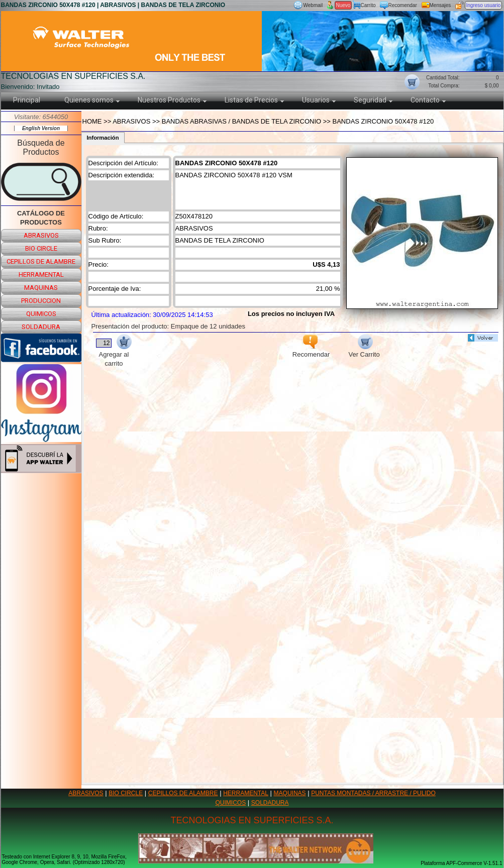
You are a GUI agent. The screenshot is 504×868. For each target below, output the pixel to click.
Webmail (313, 5)
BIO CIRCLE (126, 793)
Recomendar (403, 5)
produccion (41, 301)
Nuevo (343, 5)
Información (103, 138)
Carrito (368, 5)
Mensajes (440, 5)
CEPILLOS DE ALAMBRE (183, 793)
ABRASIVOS (86, 793)
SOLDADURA (270, 803)
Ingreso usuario (484, 5)
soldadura (41, 327)
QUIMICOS (231, 803)
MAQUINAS (290, 793)
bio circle (41, 248)
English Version (41, 128)
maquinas (41, 288)
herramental (41, 275)
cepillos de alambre (41, 261)
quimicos (41, 314)
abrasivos (41, 235)
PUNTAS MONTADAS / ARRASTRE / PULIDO (373, 793)
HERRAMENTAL (246, 793)
